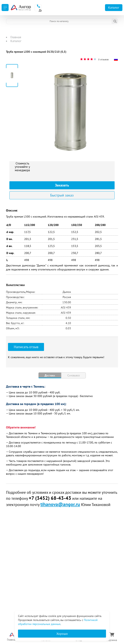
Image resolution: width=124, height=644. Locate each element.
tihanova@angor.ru (60, 504)
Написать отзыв (26, 347)
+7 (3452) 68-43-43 (50, 498)
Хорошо (62, 634)
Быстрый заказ (62, 195)
